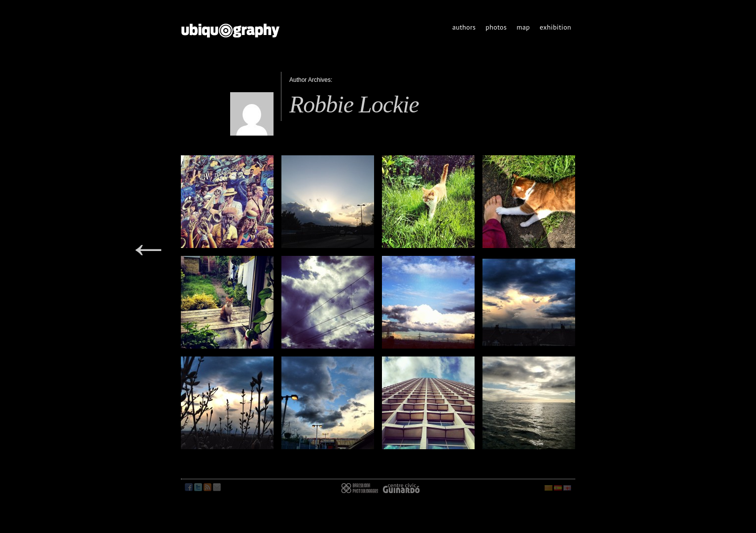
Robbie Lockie (354, 104)
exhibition (555, 27)
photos (496, 27)
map (523, 27)
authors (464, 27)
